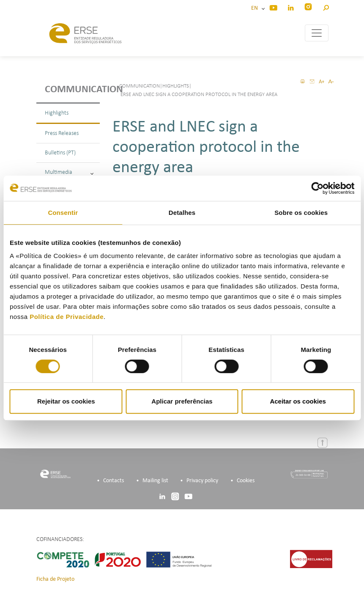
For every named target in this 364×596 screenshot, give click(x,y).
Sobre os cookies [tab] (301, 213)
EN (256, 8)
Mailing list (155, 481)
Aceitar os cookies (298, 401)
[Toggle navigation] (317, 33)
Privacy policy (202, 481)
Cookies (246, 481)
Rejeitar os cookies (66, 401)
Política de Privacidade (67, 317)
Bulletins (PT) (60, 153)
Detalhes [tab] (182, 213)
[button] (326, 7)
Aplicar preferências (182, 401)
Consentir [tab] (63, 213)
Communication (72, 90)
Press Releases (62, 133)
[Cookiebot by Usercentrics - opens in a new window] (317, 188)
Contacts (114, 481)
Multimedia (69, 172)
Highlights (57, 113)
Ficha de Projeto (55, 579)
